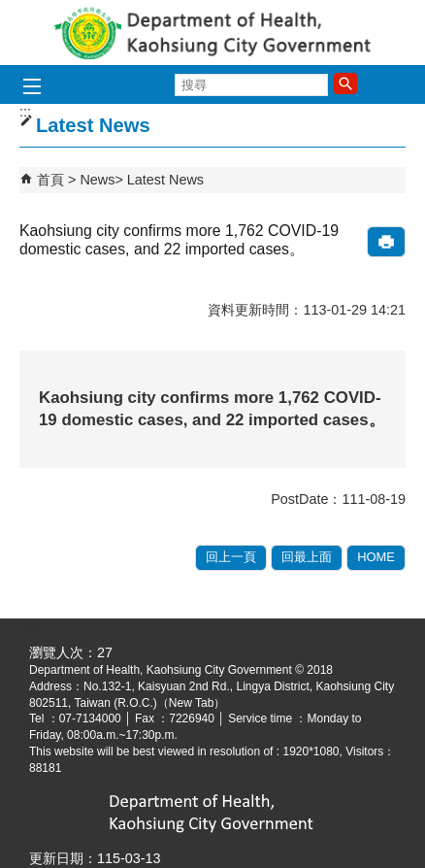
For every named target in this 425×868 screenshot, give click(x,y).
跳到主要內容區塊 (10, 10)
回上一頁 (231, 557)
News (97, 180)
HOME (376, 557)
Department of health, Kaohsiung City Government (212, 33)
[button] (345, 83)
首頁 (50, 180)
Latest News (165, 180)
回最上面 (307, 557)
